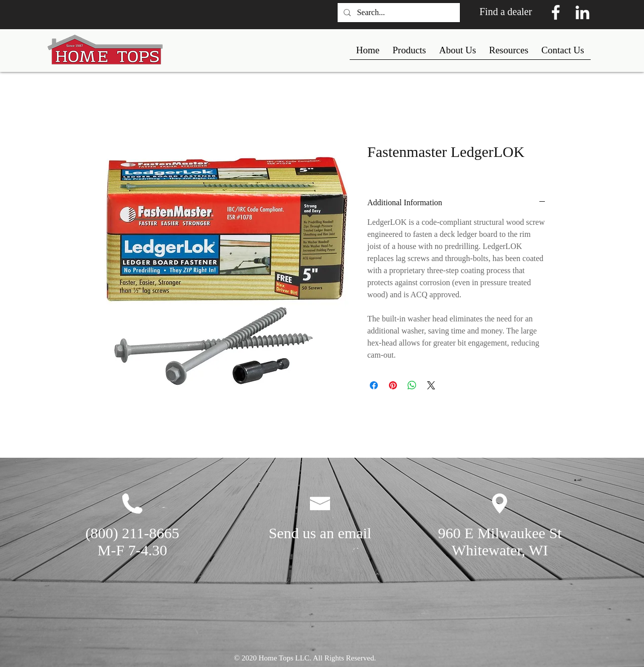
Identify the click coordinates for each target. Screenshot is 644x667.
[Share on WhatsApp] (412, 385)
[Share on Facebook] (374, 385)
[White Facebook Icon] (556, 12)
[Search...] (398, 13)
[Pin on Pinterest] (393, 385)
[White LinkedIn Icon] (582, 12)
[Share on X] (431, 385)
